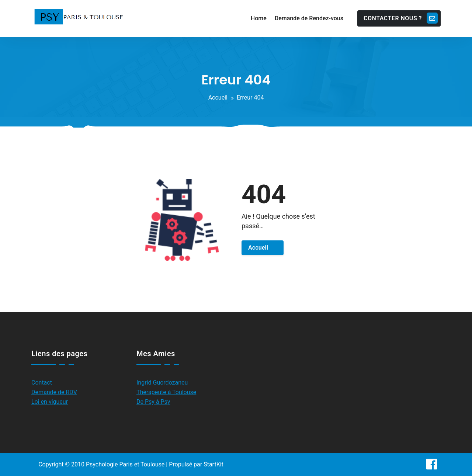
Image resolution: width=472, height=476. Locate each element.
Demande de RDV (54, 392)
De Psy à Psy (153, 402)
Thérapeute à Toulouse (166, 392)
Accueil (218, 98)
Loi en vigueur (50, 402)
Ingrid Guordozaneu (162, 383)
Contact (42, 383)
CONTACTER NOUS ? (401, 18)
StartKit (214, 464)
